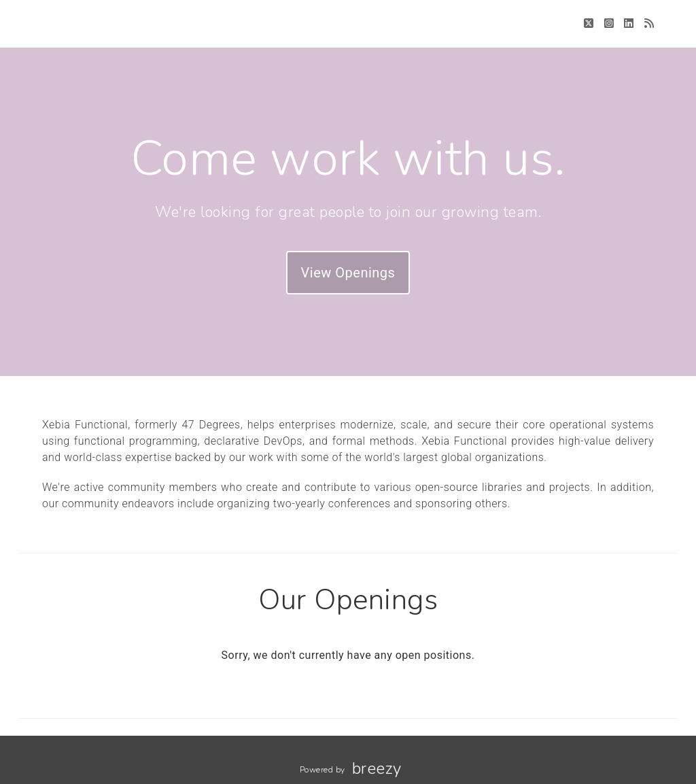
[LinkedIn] (629, 23)
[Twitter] (589, 23)
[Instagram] (609, 23)
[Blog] (649, 23)
